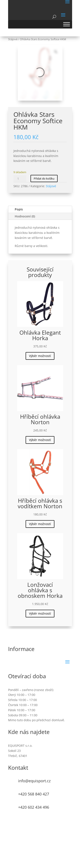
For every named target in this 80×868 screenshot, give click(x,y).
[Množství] (20, 178)
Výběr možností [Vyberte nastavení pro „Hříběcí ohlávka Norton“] (40, 440)
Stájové (13, 39)
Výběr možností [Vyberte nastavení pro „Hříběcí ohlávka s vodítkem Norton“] (40, 524)
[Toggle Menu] (67, 24)
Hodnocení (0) (25, 216)
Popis (19, 209)
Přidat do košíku (44, 178)
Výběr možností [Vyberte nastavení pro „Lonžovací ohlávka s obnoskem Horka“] (40, 613)
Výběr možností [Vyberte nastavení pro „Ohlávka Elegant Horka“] (40, 356)
